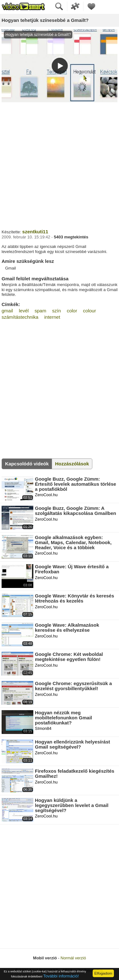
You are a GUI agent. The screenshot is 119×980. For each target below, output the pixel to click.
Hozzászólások (72, 464)
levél (24, 311)
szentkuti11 (35, 232)
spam (40, 311)
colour (90, 311)
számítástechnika (20, 317)
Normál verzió (73, 958)
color (72, 311)
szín (56, 311)
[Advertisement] (60, 165)
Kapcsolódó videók (27, 464)
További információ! (61, 976)
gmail (7, 311)
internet (52, 317)
